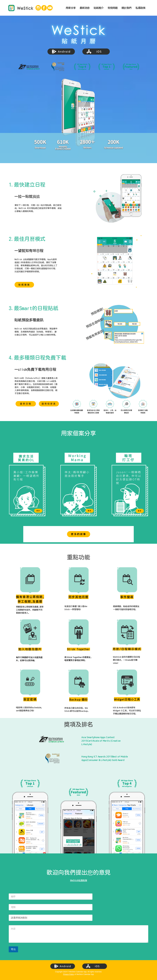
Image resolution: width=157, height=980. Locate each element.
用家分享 (71, 8)
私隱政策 (140, 8)
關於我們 (126, 8)
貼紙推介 (99, 8)
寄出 (13, 949)
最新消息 (85, 8)
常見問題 (113, 8)
